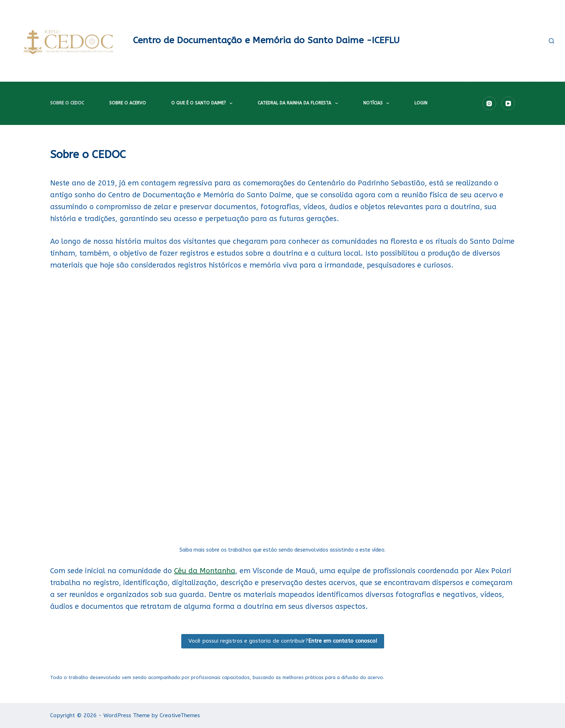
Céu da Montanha (205, 571)
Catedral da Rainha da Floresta (299, 103)
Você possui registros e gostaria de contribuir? (283, 641)
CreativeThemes (180, 715)
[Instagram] (489, 103)
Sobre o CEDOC (67, 103)
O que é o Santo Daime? (203, 103)
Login (421, 103)
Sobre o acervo (128, 103)
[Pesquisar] (551, 41)
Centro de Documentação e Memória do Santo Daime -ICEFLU (266, 40)
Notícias (378, 103)
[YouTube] (508, 103)
